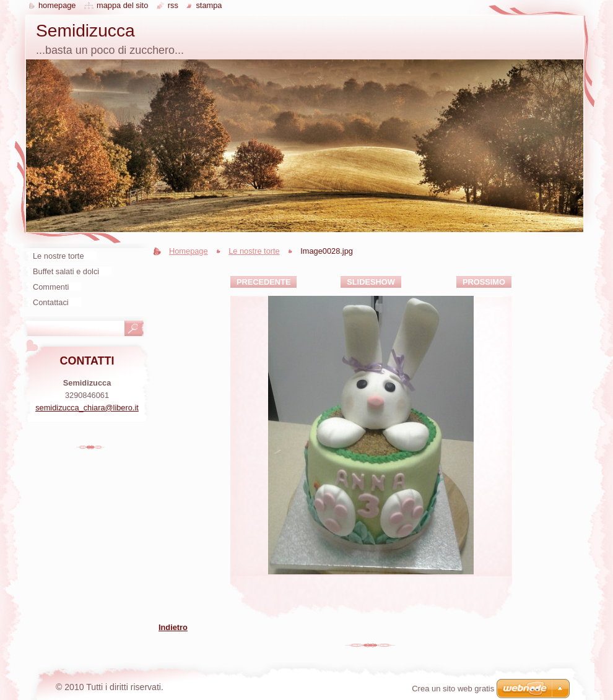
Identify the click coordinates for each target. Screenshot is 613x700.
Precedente (263, 282)
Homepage (189, 251)
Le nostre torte (254, 251)
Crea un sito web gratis (453, 689)
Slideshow (371, 282)
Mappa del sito (122, 5)
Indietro (173, 627)
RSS (173, 5)
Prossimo (484, 282)
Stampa (209, 5)
